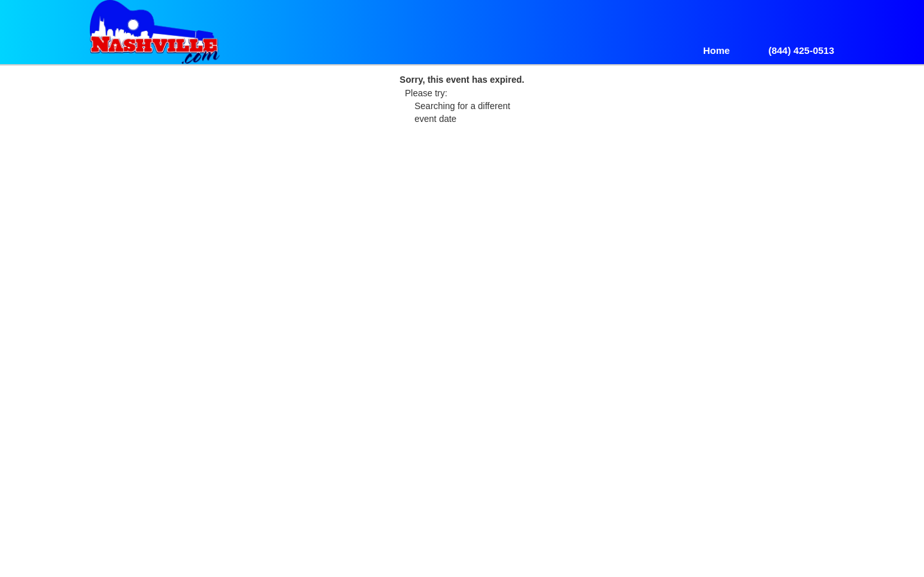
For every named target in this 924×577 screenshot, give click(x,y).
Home (717, 50)
